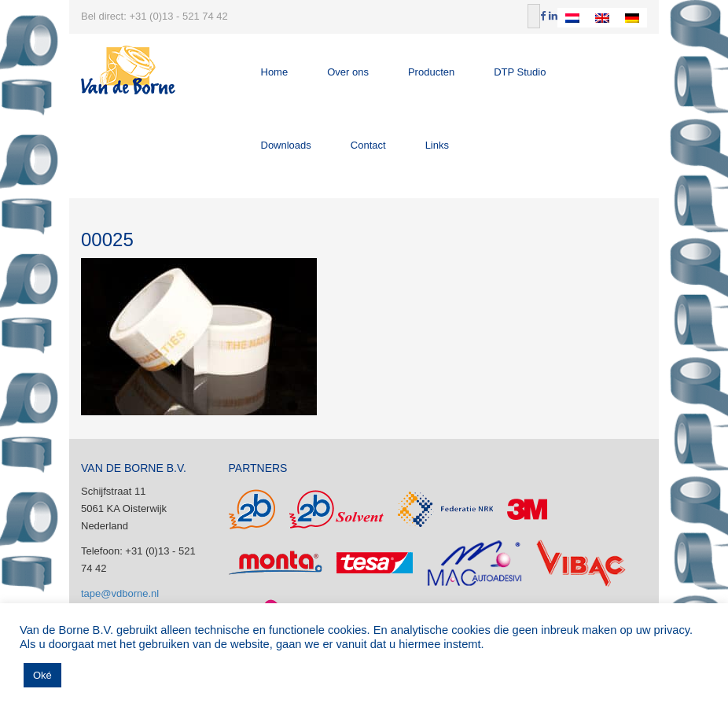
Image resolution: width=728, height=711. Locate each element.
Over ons (348, 72)
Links (437, 145)
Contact (368, 145)
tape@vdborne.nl (120, 593)
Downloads (286, 145)
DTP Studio (520, 72)
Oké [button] (42, 675)
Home (275, 72)
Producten (431, 72)
